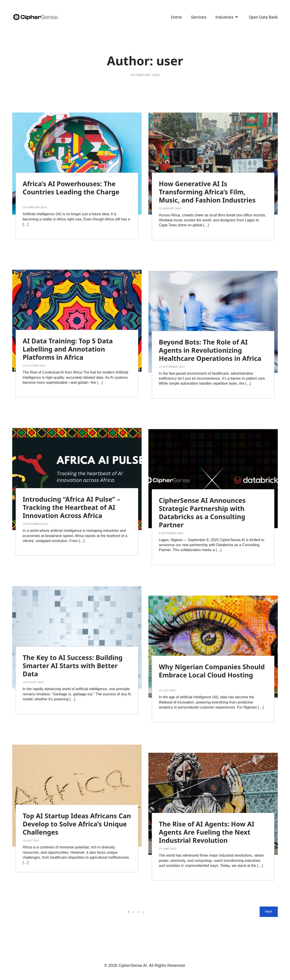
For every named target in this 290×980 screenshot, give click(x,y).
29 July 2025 (167, 690)
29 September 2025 (172, 367)
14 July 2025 (31, 841)
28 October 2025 (34, 366)
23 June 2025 (168, 849)
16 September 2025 (35, 524)
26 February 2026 (145, 75)
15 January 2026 (170, 208)
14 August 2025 (33, 682)
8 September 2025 (171, 533)
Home (176, 17)
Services (199, 17)
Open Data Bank (263, 17)
